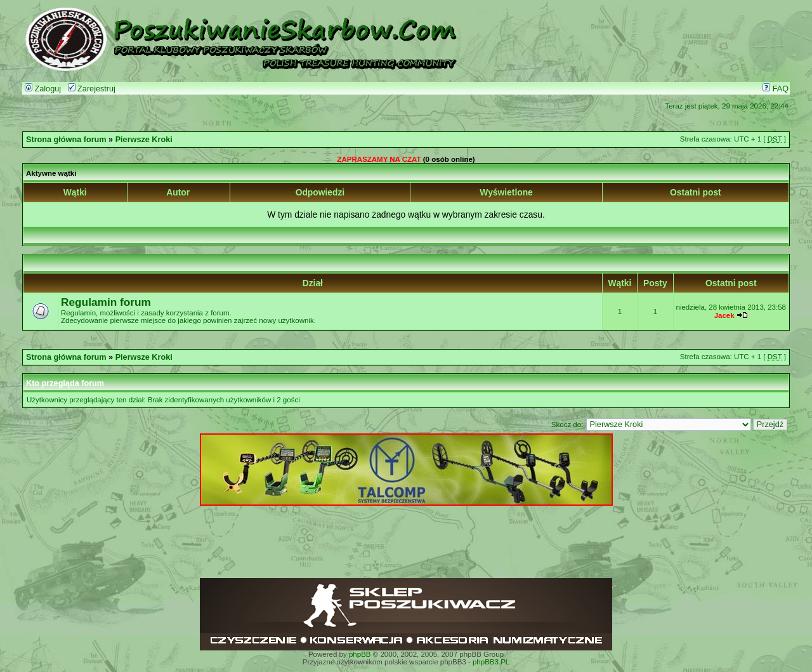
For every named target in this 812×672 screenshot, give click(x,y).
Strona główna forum (66, 140)
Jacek (724, 315)
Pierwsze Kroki (144, 140)
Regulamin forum (106, 302)
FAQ (776, 89)
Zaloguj (43, 89)
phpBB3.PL (491, 662)
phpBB (360, 654)
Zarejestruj (92, 89)
